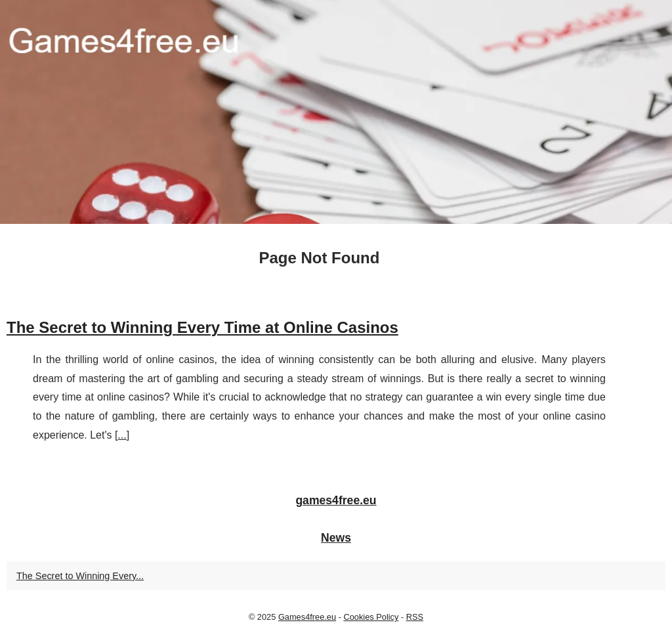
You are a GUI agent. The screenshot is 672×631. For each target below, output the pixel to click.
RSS (415, 617)
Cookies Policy (371, 617)
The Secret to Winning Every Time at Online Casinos (202, 327)
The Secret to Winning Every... (80, 576)
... (122, 435)
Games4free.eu (307, 617)
